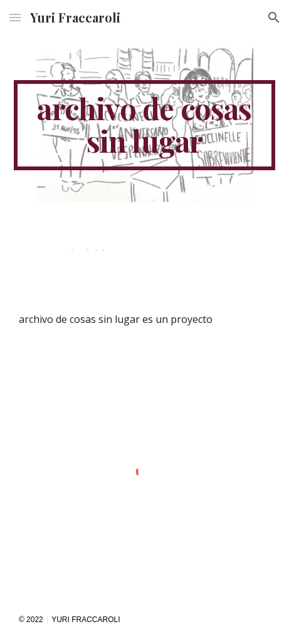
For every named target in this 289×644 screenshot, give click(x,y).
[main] (144, 125)
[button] (15, 17)
